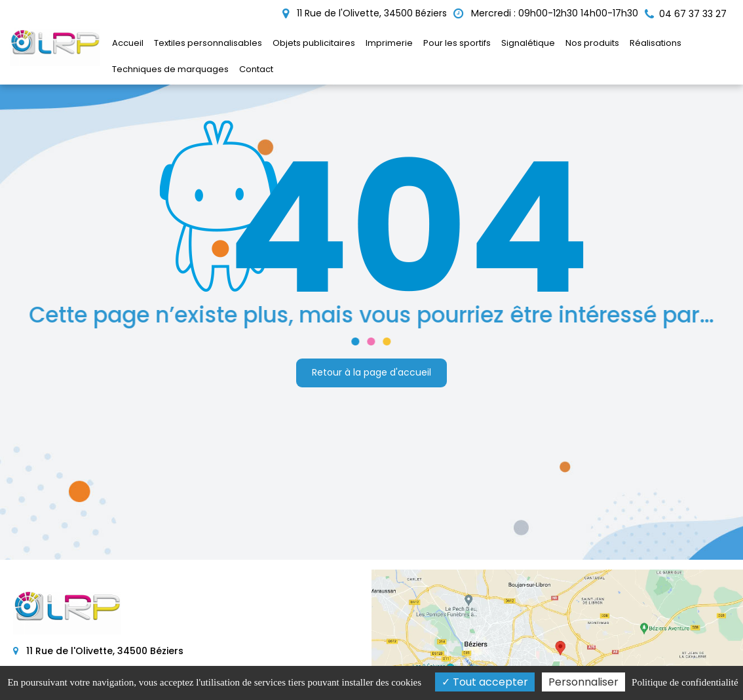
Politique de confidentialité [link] (685, 682)
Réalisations (656, 43)
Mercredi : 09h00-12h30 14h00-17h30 (546, 13)
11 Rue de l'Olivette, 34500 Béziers (365, 13)
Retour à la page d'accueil (371, 373)
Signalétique (528, 43)
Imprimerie (389, 43)
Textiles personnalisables (208, 43)
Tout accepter (485, 682)
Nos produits (592, 43)
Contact (256, 69)
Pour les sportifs (457, 43)
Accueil (128, 43)
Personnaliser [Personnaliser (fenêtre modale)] (583, 682)
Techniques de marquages (170, 69)
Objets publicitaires (314, 43)
